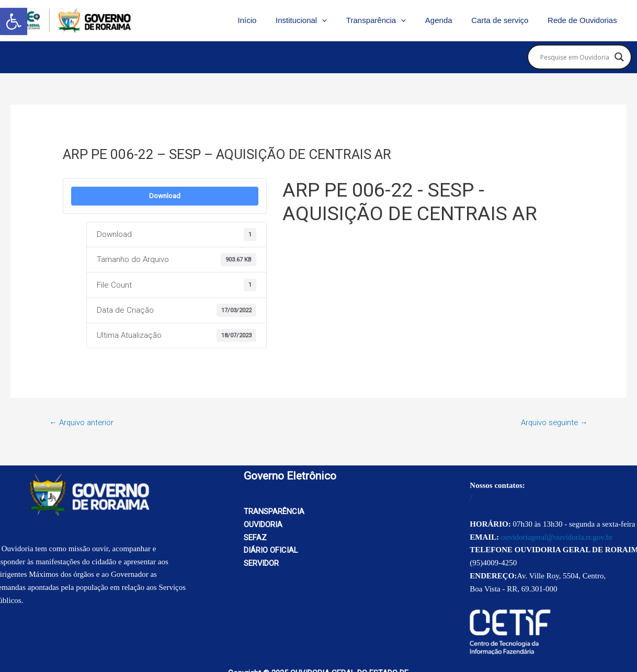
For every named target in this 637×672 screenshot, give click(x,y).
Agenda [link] (447, 20)
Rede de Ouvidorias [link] (584, 20)
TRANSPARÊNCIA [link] (274, 511)
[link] (14, 21)
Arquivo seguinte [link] (553, 423)
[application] (338, 20)
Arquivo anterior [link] (82, 423)
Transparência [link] (388, 20)
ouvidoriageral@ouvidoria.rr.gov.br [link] (557, 537)
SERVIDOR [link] (261, 563)
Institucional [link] (317, 20)
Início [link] (266, 20)
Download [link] (165, 196)
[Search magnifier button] (619, 57)
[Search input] (575, 57)
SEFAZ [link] (255, 538)
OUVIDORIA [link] (263, 525)
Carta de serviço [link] (505, 20)
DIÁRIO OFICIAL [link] (271, 551)
